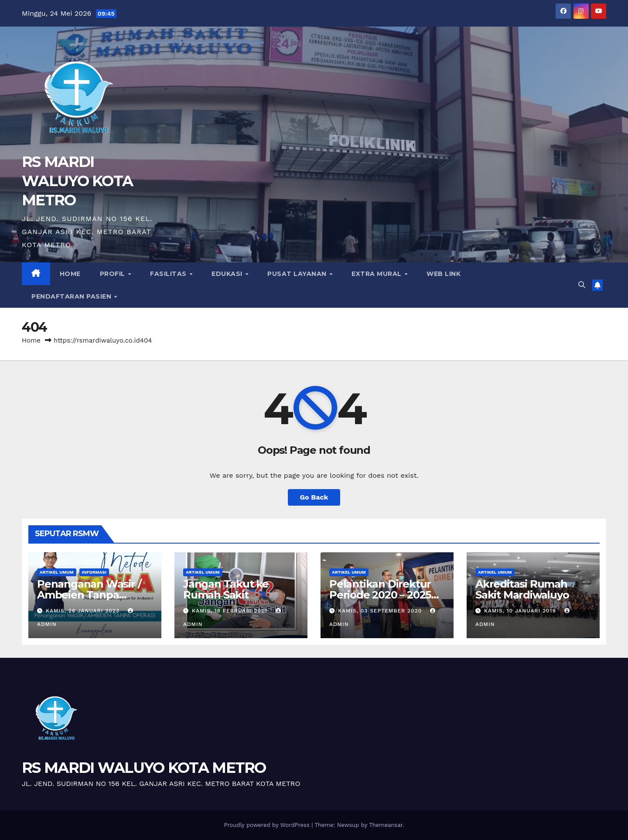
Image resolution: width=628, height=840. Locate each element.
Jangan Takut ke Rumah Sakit (226, 589)
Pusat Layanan (298, 274)
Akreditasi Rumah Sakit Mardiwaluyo (522, 589)
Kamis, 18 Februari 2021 (231, 611)
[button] (582, 285)
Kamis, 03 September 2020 (381, 611)
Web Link (444, 274)
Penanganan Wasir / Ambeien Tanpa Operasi (89, 595)
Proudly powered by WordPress (268, 825)
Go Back (314, 497)
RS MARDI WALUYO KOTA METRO (77, 181)
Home (70, 274)
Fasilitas (169, 274)
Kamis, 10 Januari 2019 (521, 611)
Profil (114, 274)
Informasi (94, 572)
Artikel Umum (57, 572)
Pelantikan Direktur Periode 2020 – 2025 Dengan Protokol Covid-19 (380, 600)
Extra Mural (377, 274)
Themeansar (386, 825)
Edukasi (228, 274)
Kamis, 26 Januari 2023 (84, 611)
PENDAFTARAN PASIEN (72, 296)
